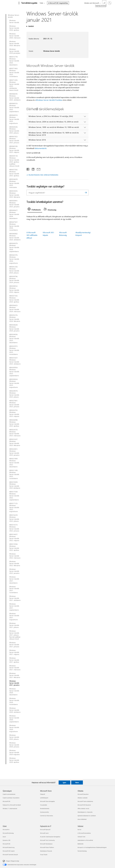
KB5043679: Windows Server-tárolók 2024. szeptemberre (14, 247)
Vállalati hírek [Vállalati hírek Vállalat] (81, 837)
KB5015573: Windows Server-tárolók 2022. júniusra (14, 528)
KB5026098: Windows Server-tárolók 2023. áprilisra (14, 423)
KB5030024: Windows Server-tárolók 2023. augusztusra (14, 383)
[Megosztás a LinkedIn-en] (32, 169)
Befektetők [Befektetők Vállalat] (80, 844)
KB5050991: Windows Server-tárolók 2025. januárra (14, 204)
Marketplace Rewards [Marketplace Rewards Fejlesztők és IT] (46, 851)
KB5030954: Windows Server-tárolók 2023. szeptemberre (14, 372)
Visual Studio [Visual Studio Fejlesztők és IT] (44, 855)
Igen (64, 783)
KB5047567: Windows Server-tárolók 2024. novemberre (14, 226)
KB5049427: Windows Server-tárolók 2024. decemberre (14, 214)
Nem (77, 783)
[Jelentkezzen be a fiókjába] (110, 3)
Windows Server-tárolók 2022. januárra (14, 571)
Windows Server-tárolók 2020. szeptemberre (14, 719)
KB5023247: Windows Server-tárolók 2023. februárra (15, 442)
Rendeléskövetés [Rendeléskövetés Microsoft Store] (45, 808)
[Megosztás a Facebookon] (28, 169)
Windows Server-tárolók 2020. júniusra (14, 745)
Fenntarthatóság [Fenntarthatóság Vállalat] (82, 851)
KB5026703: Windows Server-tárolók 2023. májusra (14, 413)
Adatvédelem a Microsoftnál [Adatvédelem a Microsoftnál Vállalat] (85, 840)
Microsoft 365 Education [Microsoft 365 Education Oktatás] (84, 805)
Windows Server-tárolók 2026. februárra (15, 43)
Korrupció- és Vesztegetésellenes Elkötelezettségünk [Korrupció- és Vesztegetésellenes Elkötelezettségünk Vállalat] (92, 847)
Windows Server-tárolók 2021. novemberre (14, 590)
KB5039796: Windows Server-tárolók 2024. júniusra (14, 279)
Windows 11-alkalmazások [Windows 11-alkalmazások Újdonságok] (10, 808)
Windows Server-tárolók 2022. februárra (15, 563)
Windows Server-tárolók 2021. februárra (15, 675)
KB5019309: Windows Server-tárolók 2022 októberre (15, 485)
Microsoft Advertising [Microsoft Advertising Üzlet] (9, 847)
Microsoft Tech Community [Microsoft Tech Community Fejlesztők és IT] (47, 840)
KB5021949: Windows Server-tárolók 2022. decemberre (14, 463)
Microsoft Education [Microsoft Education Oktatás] (83, 794)
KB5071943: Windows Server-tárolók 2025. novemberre (14, 73)
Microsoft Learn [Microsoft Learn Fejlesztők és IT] (44, 833)
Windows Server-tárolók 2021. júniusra (14, 645)
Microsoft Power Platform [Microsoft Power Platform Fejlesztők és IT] (47, 847)
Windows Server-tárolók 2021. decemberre (14, 580)
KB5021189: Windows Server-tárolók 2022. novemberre (14, 474)
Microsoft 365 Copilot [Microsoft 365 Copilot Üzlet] (9, 851)
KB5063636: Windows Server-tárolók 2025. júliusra (14, 130)
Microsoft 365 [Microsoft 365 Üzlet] (6, 844)
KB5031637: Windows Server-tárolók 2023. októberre (15, 361)
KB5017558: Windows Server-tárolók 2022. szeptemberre (14, 496)
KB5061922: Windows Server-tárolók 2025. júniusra (14, 140)
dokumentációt (41, 148)
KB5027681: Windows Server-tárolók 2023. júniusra (14, 404)
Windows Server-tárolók (14, 16)
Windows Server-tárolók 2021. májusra (14, 652)
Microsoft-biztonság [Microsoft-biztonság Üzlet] (8, 833)
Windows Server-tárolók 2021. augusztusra (14, 617)
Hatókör (31, 26)
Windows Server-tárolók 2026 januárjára (15, 51)
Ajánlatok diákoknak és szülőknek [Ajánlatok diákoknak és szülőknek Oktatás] (87, 816)
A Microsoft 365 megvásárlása (58, 3)
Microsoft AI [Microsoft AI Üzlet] (6, 830)
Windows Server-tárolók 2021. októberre (15, 598)
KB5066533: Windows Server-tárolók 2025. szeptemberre (14, 108)
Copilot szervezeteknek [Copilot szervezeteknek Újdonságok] (9, 794)
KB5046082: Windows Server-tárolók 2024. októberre (15, 237)
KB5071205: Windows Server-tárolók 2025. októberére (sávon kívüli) (14, 85)
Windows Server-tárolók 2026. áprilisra (14, 28)
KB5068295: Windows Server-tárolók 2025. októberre (15, 97)
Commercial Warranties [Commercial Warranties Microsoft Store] (47, 816)
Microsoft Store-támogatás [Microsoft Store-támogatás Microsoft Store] (47, 801)
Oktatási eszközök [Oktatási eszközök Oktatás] (82, 798)
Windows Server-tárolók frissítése (49, 100)
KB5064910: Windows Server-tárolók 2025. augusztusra (14, 119)
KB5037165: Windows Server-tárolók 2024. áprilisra (14, 299)
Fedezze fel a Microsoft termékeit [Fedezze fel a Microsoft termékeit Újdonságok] (12, 805)
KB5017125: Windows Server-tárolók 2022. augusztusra (14, 507)
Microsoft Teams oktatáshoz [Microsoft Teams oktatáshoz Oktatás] (85, 801)
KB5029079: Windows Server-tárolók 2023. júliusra (14, 394)
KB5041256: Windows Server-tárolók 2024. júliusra (14, 270)
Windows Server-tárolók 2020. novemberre (14, 701)
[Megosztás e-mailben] (38, 169)
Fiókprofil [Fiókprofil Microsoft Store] (43, 794)
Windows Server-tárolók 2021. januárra (14, 683)
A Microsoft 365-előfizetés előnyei (32, 235)
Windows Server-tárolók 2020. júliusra (14, 737)
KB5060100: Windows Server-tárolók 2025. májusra (14, 149)
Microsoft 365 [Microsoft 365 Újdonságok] (6, 801)
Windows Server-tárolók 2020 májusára (14, 752)
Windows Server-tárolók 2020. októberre (15, 710)
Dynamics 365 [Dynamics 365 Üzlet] (7, 840)
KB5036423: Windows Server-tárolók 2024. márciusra (15, 308)
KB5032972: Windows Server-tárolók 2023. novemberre (14, 350)
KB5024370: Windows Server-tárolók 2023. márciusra (15, 433)
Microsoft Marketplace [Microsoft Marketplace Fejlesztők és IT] (46, 844)
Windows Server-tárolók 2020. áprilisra (14, 760)
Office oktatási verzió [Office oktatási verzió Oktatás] (83, 808)
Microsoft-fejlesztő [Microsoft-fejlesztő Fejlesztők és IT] (45, 830)
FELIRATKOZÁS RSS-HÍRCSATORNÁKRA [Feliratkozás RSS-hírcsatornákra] (43, 175)
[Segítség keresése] (104, 3)
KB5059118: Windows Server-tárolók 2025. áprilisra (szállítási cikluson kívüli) (14, 161)
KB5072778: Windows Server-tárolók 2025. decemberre (14, 61)
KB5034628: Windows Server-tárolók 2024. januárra (14, 328)
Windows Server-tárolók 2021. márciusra (15, 668)
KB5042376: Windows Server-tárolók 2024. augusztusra (14, 259)
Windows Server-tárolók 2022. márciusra (15, 556)
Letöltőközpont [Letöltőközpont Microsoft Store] (44, 798)
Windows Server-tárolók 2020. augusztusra (14, 728)
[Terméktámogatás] (29, 3)
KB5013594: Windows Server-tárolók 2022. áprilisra (14, 547)
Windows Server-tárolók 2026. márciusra (15, 36)
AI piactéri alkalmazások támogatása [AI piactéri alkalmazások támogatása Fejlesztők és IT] (50, 837)
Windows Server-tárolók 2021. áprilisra (14, 660)
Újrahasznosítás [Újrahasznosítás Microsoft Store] (44, 812)
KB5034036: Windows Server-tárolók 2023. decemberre (14, 339)
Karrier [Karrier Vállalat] (79, 830)
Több (41, 3)
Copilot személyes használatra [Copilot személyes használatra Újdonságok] (11, 798)
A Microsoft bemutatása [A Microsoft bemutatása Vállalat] (84, 833)
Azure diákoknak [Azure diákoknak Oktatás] (82, 819)
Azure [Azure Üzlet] (4, 837)
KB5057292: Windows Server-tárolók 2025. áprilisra (14, 173)
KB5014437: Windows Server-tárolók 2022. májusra (14, 537)
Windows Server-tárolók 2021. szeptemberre (14, 607)
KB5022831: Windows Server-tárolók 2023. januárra (14, 452)
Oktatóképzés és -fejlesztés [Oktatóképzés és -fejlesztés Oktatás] (85, 812)
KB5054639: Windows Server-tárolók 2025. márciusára (14, 183)
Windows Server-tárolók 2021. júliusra (14, 625)
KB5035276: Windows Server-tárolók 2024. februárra (15, 318)
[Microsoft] (10, 3)
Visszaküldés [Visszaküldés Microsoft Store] (44, 805)
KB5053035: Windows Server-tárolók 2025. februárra (15, 194)
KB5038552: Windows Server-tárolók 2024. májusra (14, 289)
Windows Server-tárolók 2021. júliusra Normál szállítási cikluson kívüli (15, 635)
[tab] (35, 210)
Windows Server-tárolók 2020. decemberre (14, 692)
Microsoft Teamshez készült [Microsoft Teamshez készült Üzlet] (10, 855)
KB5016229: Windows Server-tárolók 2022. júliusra (14, 518)
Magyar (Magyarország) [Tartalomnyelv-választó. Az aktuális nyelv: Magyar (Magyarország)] (13, 861)
